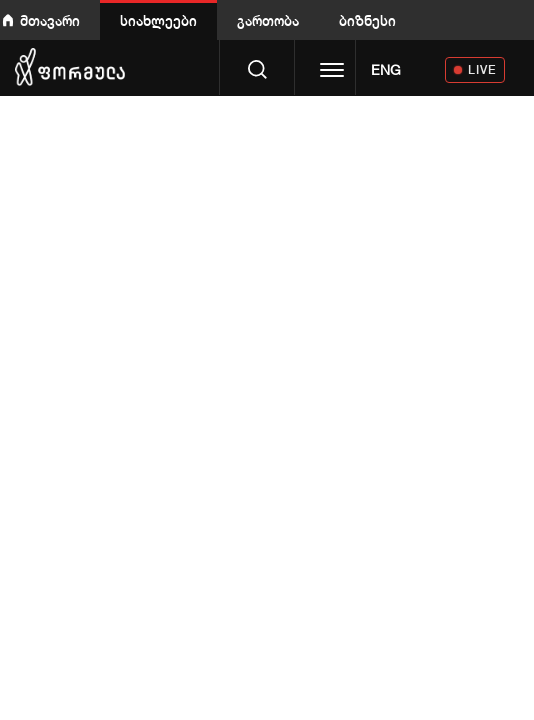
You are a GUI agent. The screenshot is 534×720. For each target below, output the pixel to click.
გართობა (268, 20)
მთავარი (50, 20)
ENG (386, 70)
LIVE (482, 69)
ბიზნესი (367, 20)
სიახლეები (158, 20)
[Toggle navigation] (332, 72)
